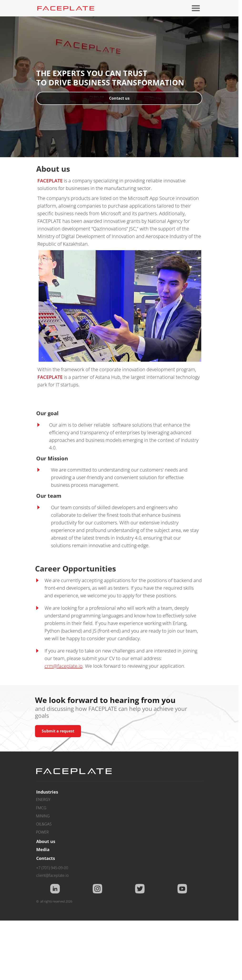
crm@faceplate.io (64, 666)
